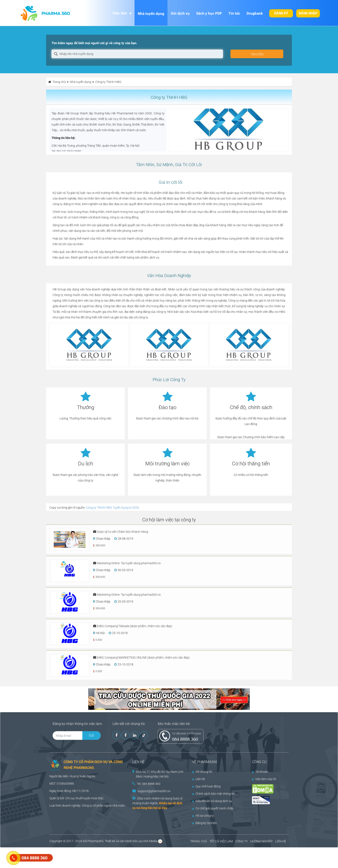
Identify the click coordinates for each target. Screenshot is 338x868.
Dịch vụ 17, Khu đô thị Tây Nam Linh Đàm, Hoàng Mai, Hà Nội (160, 774)
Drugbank (255, 13)
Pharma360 (95, 841)
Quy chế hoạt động (206, 786)
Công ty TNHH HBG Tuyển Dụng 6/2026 (113, 508)
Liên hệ (199, 779)
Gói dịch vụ (180, 13)
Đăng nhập (308, 13)
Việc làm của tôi (264, 779)
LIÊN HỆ (281, 841)
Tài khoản (260, 772)
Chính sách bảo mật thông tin (214, 794)
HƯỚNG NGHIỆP (261, 841)
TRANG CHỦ (199, 841)
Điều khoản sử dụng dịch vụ (212, 801)
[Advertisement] (78, 857)
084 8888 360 (185, 739)
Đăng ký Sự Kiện (205, 823)
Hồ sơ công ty (203, 816)
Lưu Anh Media (147, 841)
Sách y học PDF (209, 13)
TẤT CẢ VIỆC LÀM (221, 841)
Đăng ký (281, 13)
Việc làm (120, 13)
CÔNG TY (242, 841)
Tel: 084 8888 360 (149, 784)
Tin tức (234, 13)
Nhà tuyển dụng (151, 14)
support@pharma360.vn (154, 791)
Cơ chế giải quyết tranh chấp (213, 808)
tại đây (162, 808)
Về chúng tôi (202, 772)
